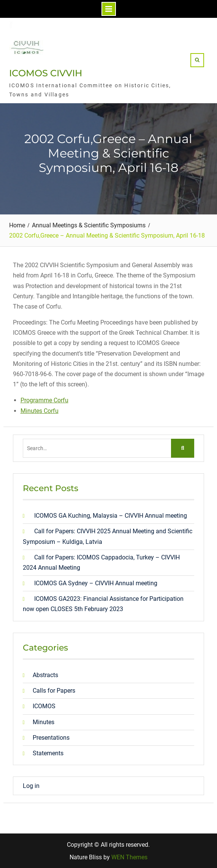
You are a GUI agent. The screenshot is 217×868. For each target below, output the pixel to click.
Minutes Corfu (40, 411)
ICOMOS (44, 706)
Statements (48, 753)
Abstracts (45, 675)
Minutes (44, 722)
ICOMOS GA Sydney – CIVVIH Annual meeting (96, 583)
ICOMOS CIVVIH (46, 73)
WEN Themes (129, 857)
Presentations (51, 738)
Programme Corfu (44, 400)
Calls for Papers (54, 691)
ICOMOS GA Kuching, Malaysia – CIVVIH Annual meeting (111, 516)
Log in (31, 786)
